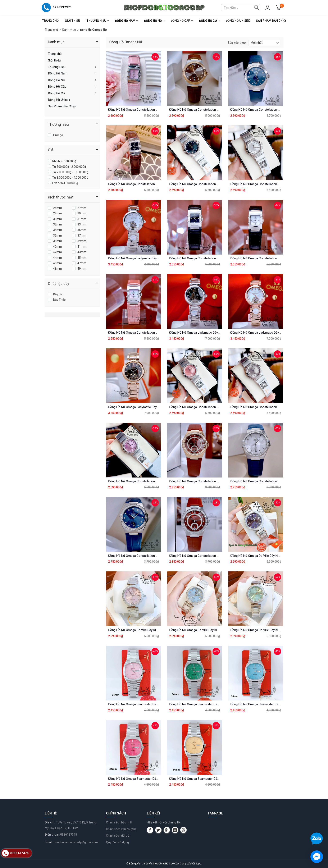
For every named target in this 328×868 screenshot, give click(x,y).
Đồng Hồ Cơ (209, 21)
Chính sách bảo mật (119, 822)
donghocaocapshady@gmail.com (76, 842)
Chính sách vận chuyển (121, 829)
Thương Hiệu (98, 21)
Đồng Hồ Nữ (154, 21)
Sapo (198, 864)
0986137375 (69, 835)
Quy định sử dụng (117, 842)
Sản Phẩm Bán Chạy (271, 21)
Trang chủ (50, 21)
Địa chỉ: (50, 822)
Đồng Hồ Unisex (238, 21)
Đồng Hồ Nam (126, 21)
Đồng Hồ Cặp (182, 21)
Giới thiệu (72, 21)
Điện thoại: (52, 835)
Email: (49, 842)
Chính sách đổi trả (118, 836)
